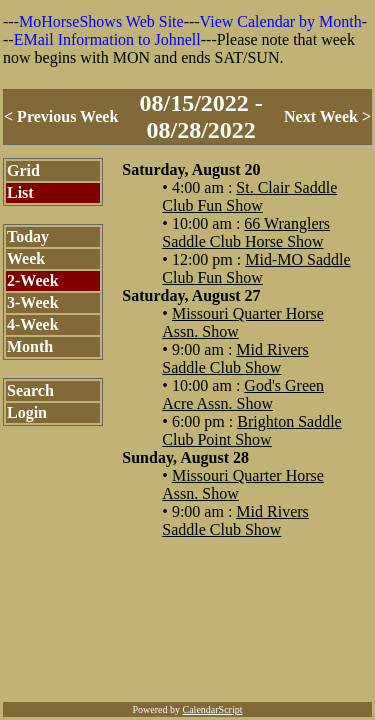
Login (27, 412)
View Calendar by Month (281, 21)
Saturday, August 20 (191, 169)
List (20, 192)
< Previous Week (61, 116)
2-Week (33, 280)
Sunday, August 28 (185, 457)
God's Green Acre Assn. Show (243, 394)
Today (28, 236)
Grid (23, 170)
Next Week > (327, 116)
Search (30, 390)
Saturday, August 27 (191, 295)
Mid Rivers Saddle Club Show (235, 358)
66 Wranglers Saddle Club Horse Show (246, 232)
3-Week (33, 302)
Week (26, 258)
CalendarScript (213, 709)
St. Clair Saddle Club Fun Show (249, 196)
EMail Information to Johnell (107, 39)
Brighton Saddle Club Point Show (251, 430)
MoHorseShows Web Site (101, 21)
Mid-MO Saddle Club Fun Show (256, 268)
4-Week (33, 324)
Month (30, 346)
